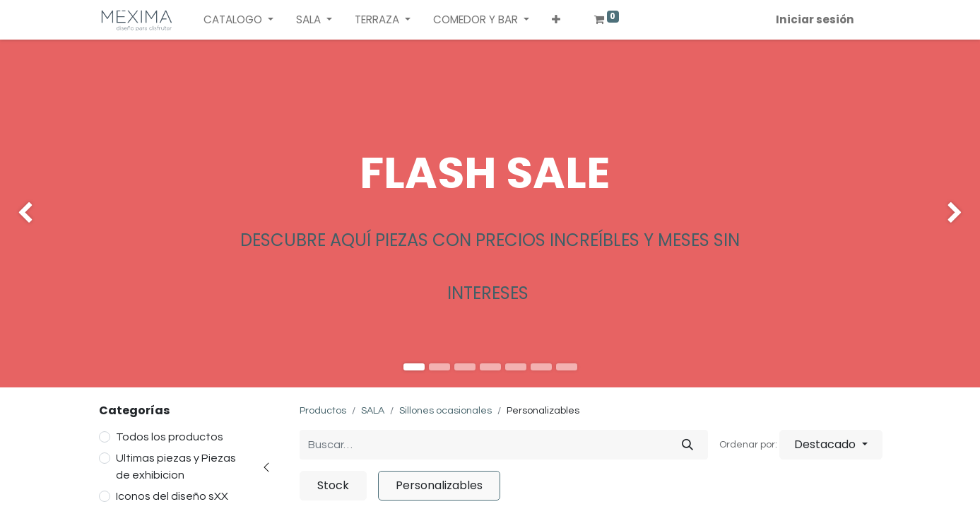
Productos (323, 411)
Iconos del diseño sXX (172, 496)
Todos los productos (170, 437)
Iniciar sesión (815, 19)
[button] (556, 20)
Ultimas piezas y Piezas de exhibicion (176, 467)
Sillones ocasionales (445, 411)
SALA (373, 411)
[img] (39, 213)
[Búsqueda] (687, 445)
